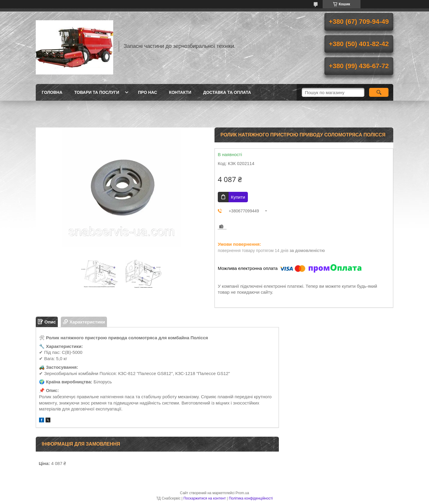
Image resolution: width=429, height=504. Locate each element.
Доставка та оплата (227, 92)
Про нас (147, 92)
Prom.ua (242, 493)
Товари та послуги (97, 92)
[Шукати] (379, 92)
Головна (52, 92)
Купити (238, 197)
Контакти (180, 92)
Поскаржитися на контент (205, 498)
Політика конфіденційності (251, 498)
